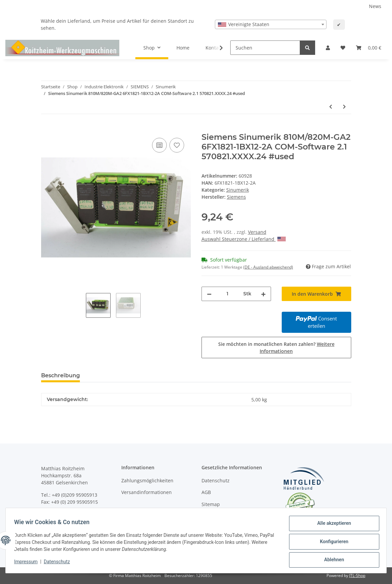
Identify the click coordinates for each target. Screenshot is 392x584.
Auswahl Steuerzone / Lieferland (244, 239)
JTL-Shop (357, 575)
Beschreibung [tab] (60, 375)
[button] (328, 48)
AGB (206, 492)
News (375, 6)
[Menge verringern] (209, 294)
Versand (257, 232)
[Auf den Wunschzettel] (177, 145)
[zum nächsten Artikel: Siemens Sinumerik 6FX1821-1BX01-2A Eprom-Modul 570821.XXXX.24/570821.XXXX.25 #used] (344, 107)
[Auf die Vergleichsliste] (159, 145)
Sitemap (211, 504)
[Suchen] (265, 48)
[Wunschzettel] (343, 48)
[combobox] (271, 24)
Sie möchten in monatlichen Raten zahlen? (276, 348)
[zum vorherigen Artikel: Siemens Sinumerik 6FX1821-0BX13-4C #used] (331, 107)
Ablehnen (332, 560)
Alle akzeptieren (332, 525)
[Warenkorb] (369, 48)
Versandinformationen (147, 492)
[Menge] (227, 294)
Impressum (28, 563)
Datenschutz (216, 480)
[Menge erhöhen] (263, 294)
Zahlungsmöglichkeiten (147, 480)
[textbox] (271, 24)
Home (183, 48)
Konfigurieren (332, 543)
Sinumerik (238, 190)
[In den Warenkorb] (46, 129)
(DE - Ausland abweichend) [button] (268, 267)
